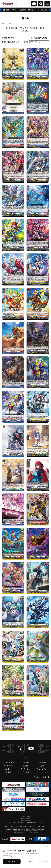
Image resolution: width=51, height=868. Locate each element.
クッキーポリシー (26, 821)
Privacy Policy (7, 856)
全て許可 (12, 862)
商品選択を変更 (40, 38)
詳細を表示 (45, 862)
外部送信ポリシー (26, 818)
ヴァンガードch (34, 4)
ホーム (3, 23)
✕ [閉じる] (48, 847)
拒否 (31, 862)
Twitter (20, 748)
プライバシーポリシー (26, 816)
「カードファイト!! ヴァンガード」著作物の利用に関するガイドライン (26, 823)
